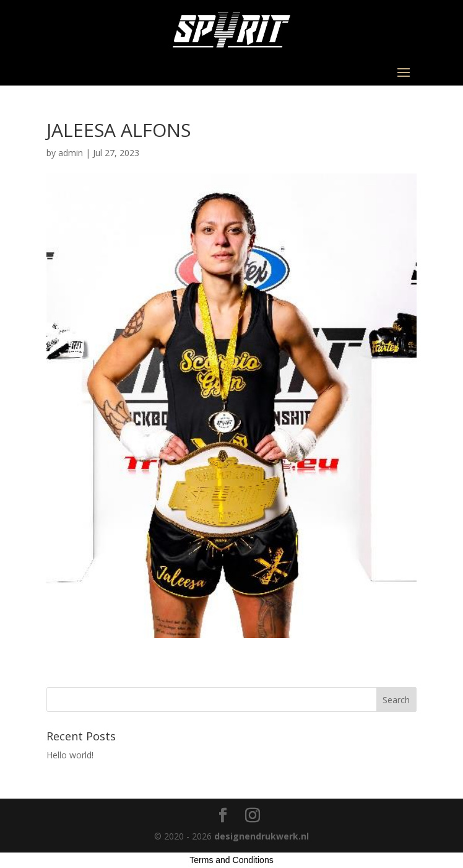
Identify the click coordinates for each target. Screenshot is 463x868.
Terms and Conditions (231, 860)
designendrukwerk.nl (262, 836)
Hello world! (70, 755)
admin (71, 153)
